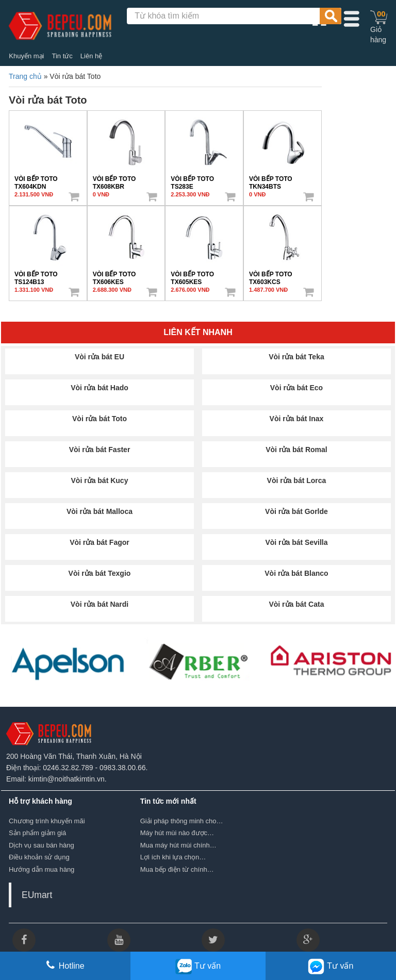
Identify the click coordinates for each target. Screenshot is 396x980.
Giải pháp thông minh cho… (182, 821)
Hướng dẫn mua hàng (42, 869)
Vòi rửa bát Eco (296, 388)
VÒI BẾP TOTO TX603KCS (271, 276)
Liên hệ (91, 56)
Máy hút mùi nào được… (177, 833)
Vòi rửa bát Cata (296, 604)
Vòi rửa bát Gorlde (296, 511)
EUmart (37, 895)
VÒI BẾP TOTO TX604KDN (36, 180)
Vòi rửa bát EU (100, 357)
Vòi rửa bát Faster (100, 450)
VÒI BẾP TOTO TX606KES (114, 276)
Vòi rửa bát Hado (100, 388)
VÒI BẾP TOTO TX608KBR (114, 180)
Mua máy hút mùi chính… (178, 845)
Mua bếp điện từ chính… (177, 869)
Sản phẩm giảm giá (37, 833)
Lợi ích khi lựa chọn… (173, 857)
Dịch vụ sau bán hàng (42, 845)
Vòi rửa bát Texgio (100, 573)
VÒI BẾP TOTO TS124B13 (36, 276)
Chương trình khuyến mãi (47, 821)
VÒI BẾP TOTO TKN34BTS (271, 180)
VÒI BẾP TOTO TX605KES (192, 276)
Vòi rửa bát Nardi (100, 604)
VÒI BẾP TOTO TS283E (192, 180)
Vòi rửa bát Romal (296, 450)
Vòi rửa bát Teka (296, 357)
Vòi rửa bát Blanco (296, 573)
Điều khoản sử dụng (39, 857)
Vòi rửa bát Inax (297, 419)
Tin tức (62, 56)
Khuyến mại (26, 56)
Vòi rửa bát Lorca (297, 480)
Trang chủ (25, 76)
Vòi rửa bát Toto (100, 419)
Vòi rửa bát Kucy (100, 480)
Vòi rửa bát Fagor (100, 542)
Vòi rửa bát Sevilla (296, 542)
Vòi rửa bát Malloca (100, 511)
